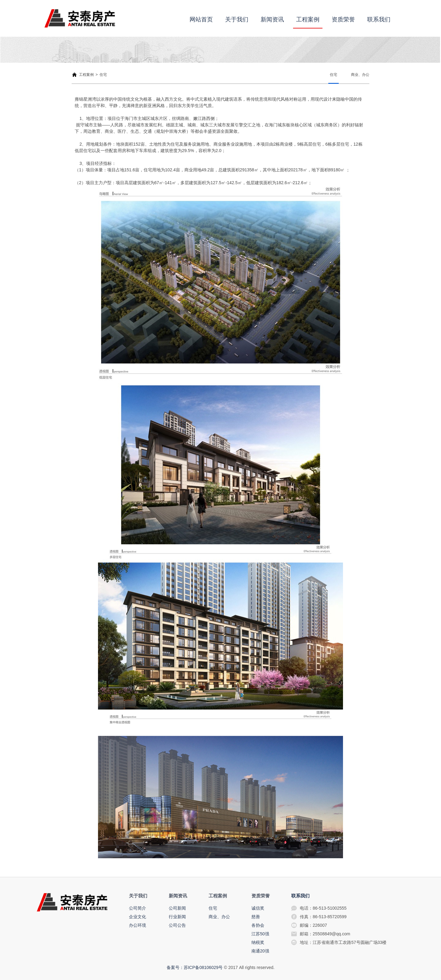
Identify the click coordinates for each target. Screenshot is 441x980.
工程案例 (308, 19)
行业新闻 (177, 917)
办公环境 (138, 925)
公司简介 (138, 908)
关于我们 (237, 19)
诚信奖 (258, 908)
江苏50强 (260, 934)
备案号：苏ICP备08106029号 (195, 967)
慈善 (256, 917)
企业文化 (138, 917)
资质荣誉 (343, 19)
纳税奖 (258, 942)
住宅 (334, 75)
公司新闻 (177, 908)
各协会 (258, 925)
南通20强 (260, 951)
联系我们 (379, 19)
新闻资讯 (272, 19)
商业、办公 (360, 75)
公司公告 (177, 925)
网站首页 (201, 19)
